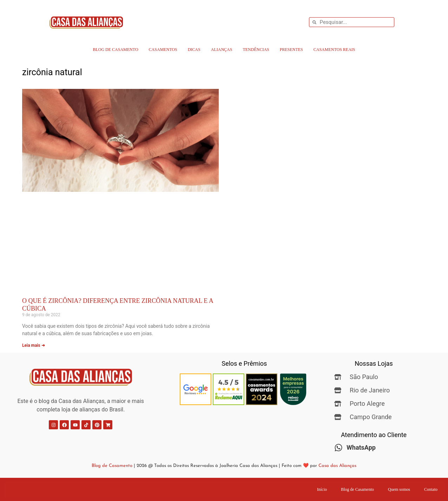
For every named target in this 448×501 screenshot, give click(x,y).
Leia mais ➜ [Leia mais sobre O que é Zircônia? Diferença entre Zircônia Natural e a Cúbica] (34, 345)
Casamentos (163, 50)
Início (322, 489)
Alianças (222, 50)
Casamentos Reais (334, 50)
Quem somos (399, 489)
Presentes (291, 50)
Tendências (256, 50)
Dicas (194, 50)
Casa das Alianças (337, 466)
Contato (431, 489)
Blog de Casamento (115, 50)
